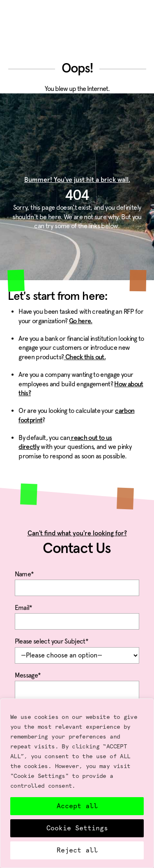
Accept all (77, 806)
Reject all (77, 850)
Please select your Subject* (77, 649)
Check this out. (85, 357)
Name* (77, 582)
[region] (77, 783)
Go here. (81, 321)
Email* (77, 615)
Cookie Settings (77, 828)
